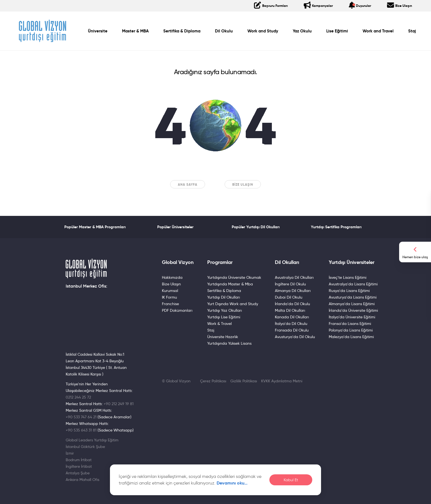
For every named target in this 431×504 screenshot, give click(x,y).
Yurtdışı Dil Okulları (224, 297)
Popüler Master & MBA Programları (95, 227)
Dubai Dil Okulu (289, 297)
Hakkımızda (172, 277)
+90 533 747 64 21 (81, 417)
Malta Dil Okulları (290, 310)
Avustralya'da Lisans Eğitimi (353, 284)
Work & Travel (219, 324)
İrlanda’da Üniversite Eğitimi (353, 310)
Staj (412, 31)
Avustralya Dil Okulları (294, 277)
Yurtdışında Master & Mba (230, 284)
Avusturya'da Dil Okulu (295, 337)
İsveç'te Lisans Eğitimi (348, 277)
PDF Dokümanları (177, 310)
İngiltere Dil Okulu (290, 284)
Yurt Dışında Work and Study (233, 304)
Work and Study (263, 31)
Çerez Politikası (213, 381)
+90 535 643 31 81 (81, 430)
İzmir (70, 453)
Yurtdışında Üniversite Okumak (234, 277)
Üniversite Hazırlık (223, 337)
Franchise (170, 304)
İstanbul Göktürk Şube (85, 447)
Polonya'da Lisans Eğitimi (351, 330)
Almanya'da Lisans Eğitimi (352, 304)
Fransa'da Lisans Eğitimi (350, 324)
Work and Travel (378, 31)
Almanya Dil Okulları (293, 291)
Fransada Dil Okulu (292, 330)
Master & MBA (135, 31)
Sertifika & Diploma (182, 31)
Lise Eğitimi (337, 31)
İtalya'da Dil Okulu (291, 324)
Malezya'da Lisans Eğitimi (351, 337)
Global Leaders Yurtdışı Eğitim (92, 440)
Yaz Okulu (302, 31)
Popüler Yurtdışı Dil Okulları (256, 227)
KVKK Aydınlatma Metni (282, 381)
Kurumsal (170, 291)
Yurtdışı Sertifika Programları (336, 227)
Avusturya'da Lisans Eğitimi (353, 297)
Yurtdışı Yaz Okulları (225, 310)
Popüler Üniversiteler (175, 227)
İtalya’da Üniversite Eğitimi (352, 317)
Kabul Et (291, 480)
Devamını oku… (232, 483)
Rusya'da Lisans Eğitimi (349, 291)
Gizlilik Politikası (244, 381)
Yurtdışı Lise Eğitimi (224, 317)
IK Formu (169, 297)
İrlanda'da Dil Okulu (292, 304)
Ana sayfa (188, 184)
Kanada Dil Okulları (292, 317)
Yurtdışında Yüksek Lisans (229, 343)
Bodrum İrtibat (79, 460)
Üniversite (98, 31)
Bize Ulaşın (243, 184)
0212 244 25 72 (78, 397)
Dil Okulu (224, 31)
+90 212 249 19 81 (119, 404)
